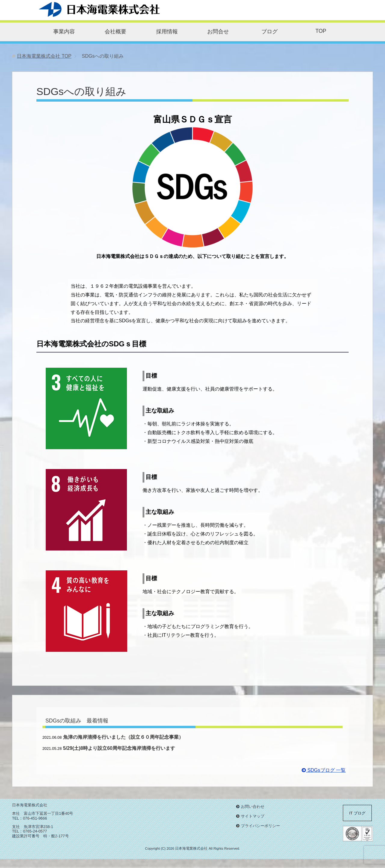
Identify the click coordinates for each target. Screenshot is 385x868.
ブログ (269, 32)
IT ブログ (357, 813)
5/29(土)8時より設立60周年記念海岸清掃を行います (119, 748)
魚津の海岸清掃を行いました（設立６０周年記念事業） (123, 737)
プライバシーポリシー (260, 826)
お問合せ (218, 32)
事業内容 (64, 32)
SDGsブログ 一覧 (324, 770)
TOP (321, 31)
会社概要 (115, 32)
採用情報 (167, 32)
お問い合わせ (253, 807)
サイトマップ (253, 816)
